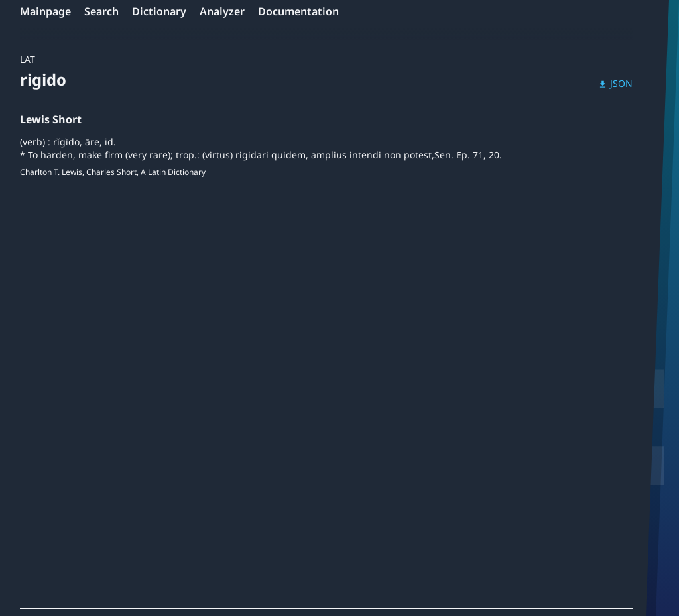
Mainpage (45, 11)
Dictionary (159, 11)
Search (101, 11)
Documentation (298, 11)
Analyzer (222, 11)
